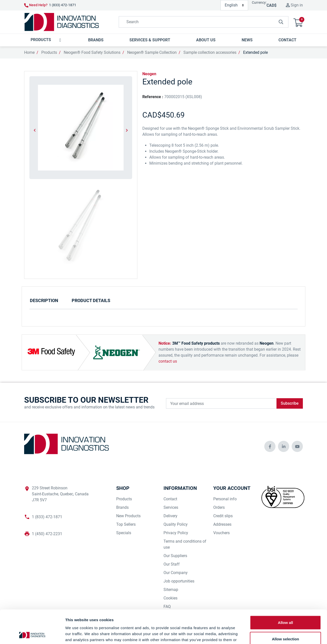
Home (29, 52)
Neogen (149, 74)
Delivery (170, 516)
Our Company (176, 573)
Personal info (225, 499)
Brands (122, 507)
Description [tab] (44, 300)
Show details (261, 634)
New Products (128, 516)
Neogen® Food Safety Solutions (92, 52)
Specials (124, 533)
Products (49, 52)
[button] (298, 22)
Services (171, 507)
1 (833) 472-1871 (63, 5)
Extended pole (255, 52)
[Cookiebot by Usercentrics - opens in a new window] (32, 634)
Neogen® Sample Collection (152, 52)
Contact (170, 499)
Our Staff (172, 564)
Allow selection (285, 608)
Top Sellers (126, 524)
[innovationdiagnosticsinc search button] (281, 22)
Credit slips (223, 516)
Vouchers (221, 533)
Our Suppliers (175, 556)
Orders (219, 507)
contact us (168, 361)
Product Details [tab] (91, 300)
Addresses (222, 524)
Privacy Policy (176, 533)
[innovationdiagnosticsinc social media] (270, 446)
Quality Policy (176, 524)
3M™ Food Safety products (196, 343)
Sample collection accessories (210, 52)
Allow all (286, 591)
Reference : (153, 97)
